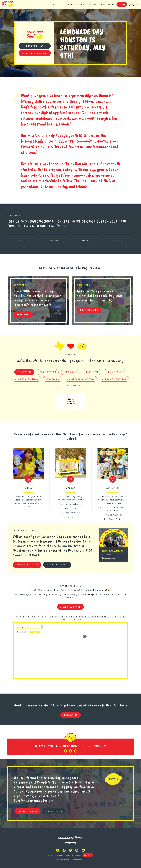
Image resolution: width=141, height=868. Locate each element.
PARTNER (86, 241)
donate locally (28, 811)
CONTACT (112, 5)
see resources (89, 310)
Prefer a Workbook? (35, 53)
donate (122, 4)
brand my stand (70, 607)
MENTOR (55, 241)
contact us (70, 715)
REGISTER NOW (54, 811)
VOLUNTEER (118, 241)
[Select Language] (133, 5)
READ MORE (23, 314)
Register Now (35, 46)
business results (57, 565)
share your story (27, 565)
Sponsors (102, 5)
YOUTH (23, 241)
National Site (73, 859)
